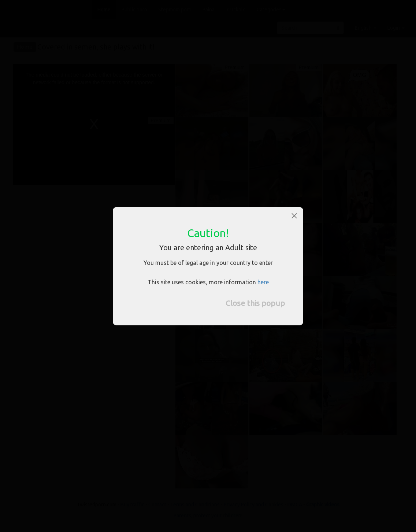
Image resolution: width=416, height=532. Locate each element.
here (263, 282)
